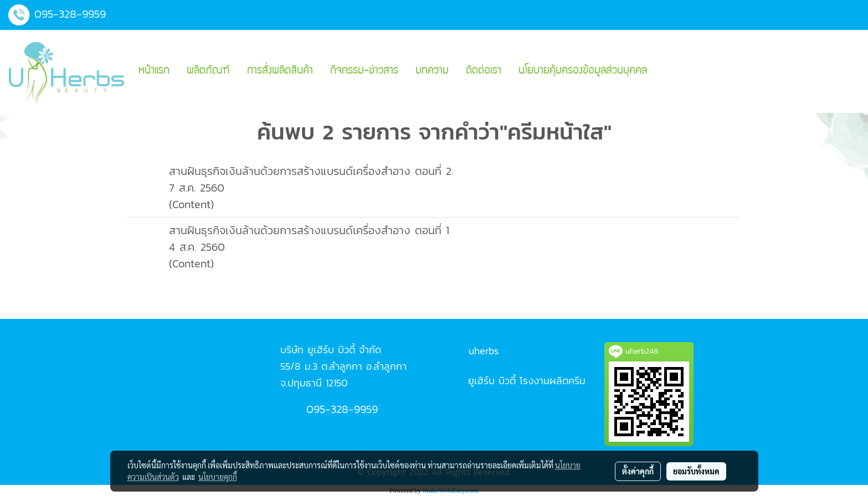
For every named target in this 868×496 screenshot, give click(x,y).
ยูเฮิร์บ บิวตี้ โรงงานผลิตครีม (527, 381)
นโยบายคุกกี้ (218, 477)
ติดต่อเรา (484, 71)
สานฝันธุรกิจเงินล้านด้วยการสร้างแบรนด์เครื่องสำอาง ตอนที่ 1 (309, 230)
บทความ (432, 71)
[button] (665, 71)
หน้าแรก (154, 71)
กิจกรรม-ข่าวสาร (364, 71)
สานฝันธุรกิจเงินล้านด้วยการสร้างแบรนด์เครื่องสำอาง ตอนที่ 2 (310, 171)
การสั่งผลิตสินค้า (280, 71)
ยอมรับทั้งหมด (696, 471)
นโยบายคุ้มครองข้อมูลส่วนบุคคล (583, 71)
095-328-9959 (70, 14)
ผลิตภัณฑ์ (208, 71)
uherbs (484, 351)
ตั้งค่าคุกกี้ (638, 471)
